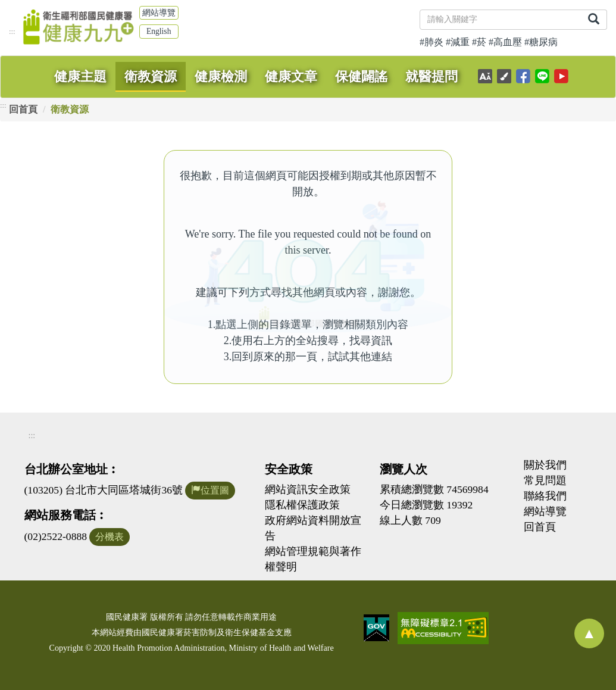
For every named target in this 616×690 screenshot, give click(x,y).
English (159, 31)
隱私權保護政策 (302, 505)
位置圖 (210, 490)
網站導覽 (159, 13)
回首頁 (23, 109)
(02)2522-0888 (56, 536)
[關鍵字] (501, 20)
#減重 (458, 42)
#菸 (479, 42)
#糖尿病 (541, 42)
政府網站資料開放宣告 (313, 528)
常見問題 (545, 480)
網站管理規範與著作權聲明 (313, 559)
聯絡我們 (545, 496)
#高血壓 (505, 42)
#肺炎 (431, 42)
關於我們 (545, 465)
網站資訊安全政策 (308, 489)
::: (12, 32)
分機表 (110, 537)
